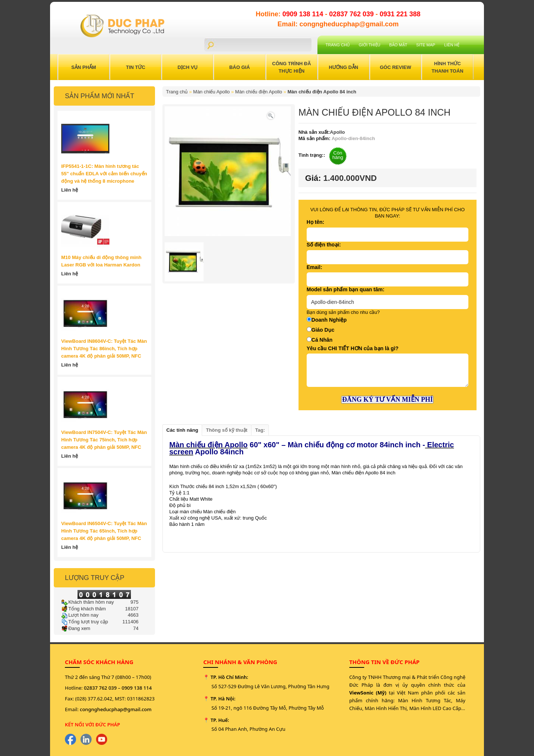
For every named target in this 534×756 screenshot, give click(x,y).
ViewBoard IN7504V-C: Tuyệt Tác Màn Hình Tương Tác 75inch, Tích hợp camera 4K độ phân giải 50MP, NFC (104, 440)
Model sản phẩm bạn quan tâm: (346, 289)
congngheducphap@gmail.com (116, 709)
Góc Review (395, 67)
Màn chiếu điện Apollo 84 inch (322, 92)
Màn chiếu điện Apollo (259, 92)
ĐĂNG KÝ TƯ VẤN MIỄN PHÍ (387, 399)
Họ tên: (316, 222)
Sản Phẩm (84, 67)
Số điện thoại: (324, 245)
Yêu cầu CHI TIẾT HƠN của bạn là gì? (353, 348)
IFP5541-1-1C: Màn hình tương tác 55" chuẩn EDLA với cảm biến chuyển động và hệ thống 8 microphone (104, 174)
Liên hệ (452, 45)
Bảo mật (398, 45)
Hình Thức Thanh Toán (448, 67)
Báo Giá (240, 67)
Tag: (260, 430)
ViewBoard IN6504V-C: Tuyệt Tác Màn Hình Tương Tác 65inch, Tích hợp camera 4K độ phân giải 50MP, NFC (104, 531)
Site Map (426, 45)
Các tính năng (182, 430)
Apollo (337, 132)
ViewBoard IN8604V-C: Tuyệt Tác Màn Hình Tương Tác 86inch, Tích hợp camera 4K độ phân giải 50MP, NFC (104, 349)
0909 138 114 (304, 14)
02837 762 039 (352, 14)
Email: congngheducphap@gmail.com (338, 24)
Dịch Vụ (188, 67)
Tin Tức (136, 67)
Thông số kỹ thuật (227, 430)
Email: (314, 267)
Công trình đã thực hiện (292, 67)
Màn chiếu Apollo (212, 92)
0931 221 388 (400, 14)
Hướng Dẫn (344, 67)
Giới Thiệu (369, 45)
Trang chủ (338, 45)
